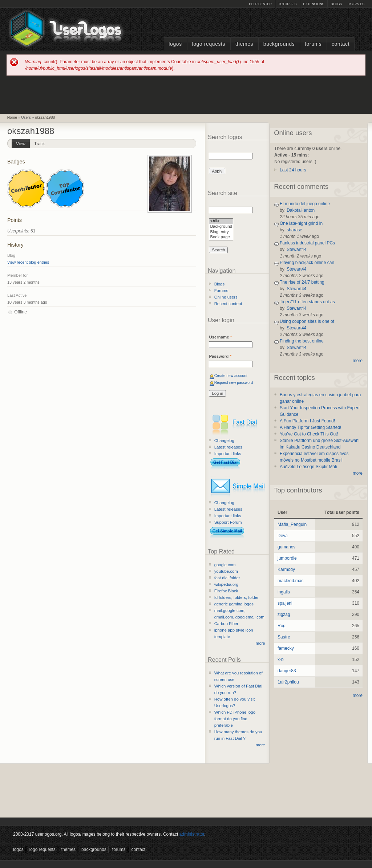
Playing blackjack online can (307, 263)
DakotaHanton (301, 210)
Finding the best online (302, 341)
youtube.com (226, 571)
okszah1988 (45, 117)
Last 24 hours (293, 170)
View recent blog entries (28, 262)
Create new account (231, 376)
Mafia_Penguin (292, 524)
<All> (221, 221)
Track (40, 144)
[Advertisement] (186, 94)
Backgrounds (279, 44)
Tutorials (287, 4)
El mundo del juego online (305, 204)
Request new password (234, 383)
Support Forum (228, 522)
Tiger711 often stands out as (307, 302)
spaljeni (285, 603)
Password (220, 356)
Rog (282, 626)
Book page (221, 237)
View (23, 143)
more (260, 643)
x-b (281, 660)
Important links (228, 454)
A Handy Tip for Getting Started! (310, 427)
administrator (192, 834)
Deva (283, 536)
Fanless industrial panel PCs (307, 243)
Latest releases (228, 447)
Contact (341, 44)
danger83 (287, 671)
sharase (294, 230)
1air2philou (288, 682)
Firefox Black (226, 591)
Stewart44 (296, 250)
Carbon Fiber (226, 624)
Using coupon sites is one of (307, 321)
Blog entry (221, 232)
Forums (313, 44)
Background (221, 227)
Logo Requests (209, 44)
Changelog (224, 441)
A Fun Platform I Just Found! (307, 421)
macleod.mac (290, 581)
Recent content (228, 304)
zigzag (284, 615)
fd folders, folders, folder (236, 597)
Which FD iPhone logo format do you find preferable (235, 719)
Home (12, 117)
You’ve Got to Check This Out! (309, 434)
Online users (226, 297)
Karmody (286, 569)
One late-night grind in (301, 223)
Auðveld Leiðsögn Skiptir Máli (308, 467)
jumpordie (287, 558)
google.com (225, 565)
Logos (175, 44)
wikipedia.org (226, 584)
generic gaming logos (234, 604)
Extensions (314, 4)
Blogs (336, 4)
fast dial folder (227, 578)
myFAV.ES (356, 4)
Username (220, 337)
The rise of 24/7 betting (302, 282)
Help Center (260, 4)
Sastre (284, 637)
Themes (244, 44)
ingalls (284, 592)
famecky (286, 648)
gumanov (286, 547)
